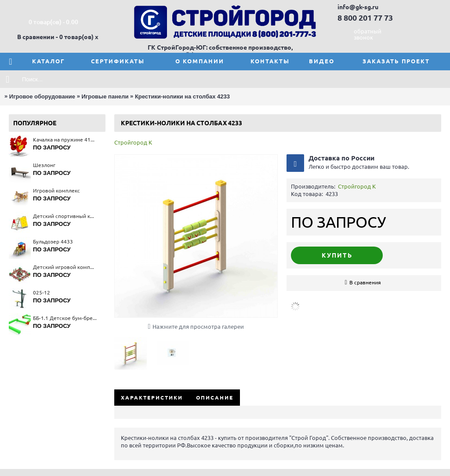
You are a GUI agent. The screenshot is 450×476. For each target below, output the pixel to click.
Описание (215, 398)
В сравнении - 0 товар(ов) (55, 37)
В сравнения (365, 282)
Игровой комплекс (56, 191)
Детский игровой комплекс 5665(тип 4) (65, 267)
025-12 (42, 293)
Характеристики (152, 398)
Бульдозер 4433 (53, 242)
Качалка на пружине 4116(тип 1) (65, 140)
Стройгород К (133, 142)
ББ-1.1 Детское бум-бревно (65, 318)
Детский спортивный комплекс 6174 (65, 216)
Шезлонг (44, 165)
